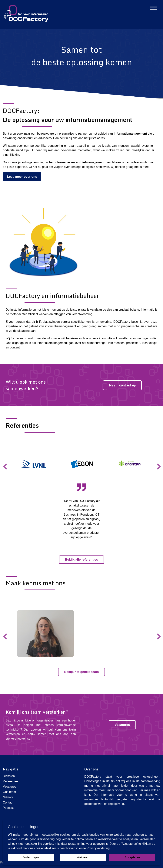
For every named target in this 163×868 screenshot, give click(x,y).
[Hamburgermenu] (154, 8)
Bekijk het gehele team (81, 672)
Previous (5, 464)
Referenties (11, 781)
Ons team (9, 792)
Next (158, 464)
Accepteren (132, 857)
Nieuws (8, 797)
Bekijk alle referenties (82, 560)
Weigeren (83, 857)
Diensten (9, 776)
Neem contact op (122, 385)
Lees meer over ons (22, 177)
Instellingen (31, 857)
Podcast (8, 808)
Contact (8, 802)
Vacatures (122, 725)
